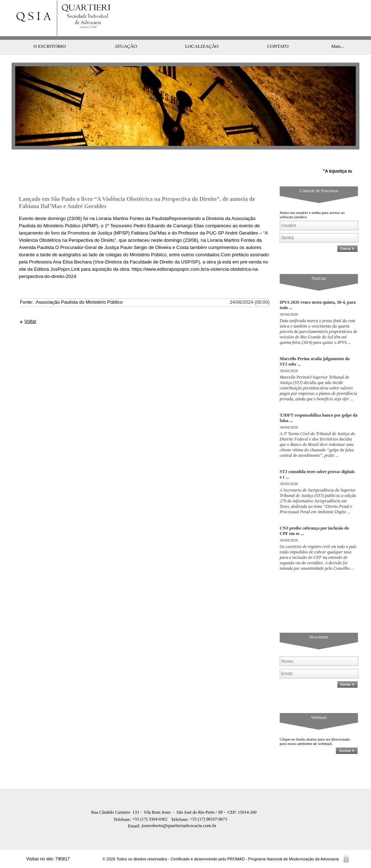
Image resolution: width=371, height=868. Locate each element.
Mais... (338, 46)
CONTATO (278, 46)
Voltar (30, 321)
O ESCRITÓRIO (49, 46)
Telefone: (123, 819)
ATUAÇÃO (126, 46)
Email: (135, 826)
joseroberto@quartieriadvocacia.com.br (172, 825)
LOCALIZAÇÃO (202, 46)
